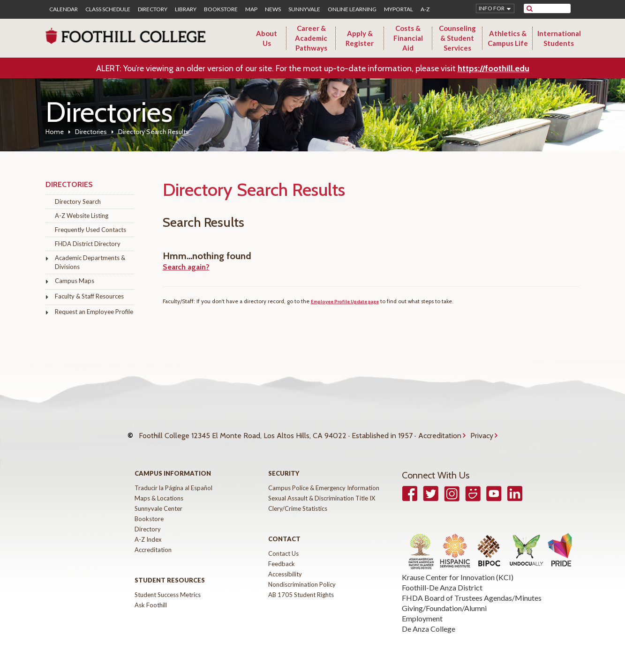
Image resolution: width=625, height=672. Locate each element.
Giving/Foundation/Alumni (444, 599)
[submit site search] (530, 8)
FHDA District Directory (88, 244)
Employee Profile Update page (345, 302)
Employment (422, 609)
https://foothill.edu (493, 68)
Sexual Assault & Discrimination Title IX (322, 489)
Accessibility (285, 565)
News (273, 9)
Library (186, 9)
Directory (153, 9)
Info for (492, 8)
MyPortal (399, 9)
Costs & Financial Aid (408, 38)
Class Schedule (108, 9)
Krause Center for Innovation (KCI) (458, 568)
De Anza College (429, 619)
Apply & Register (360, 38)
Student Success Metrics (168, 585)
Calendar (64, 9)
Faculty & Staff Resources (89, 296)
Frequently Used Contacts (90, 230)
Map (251, 9)
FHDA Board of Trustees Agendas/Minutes (472, 588)
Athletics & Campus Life (508, 38)
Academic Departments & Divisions (90, 262)
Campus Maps (75, 281)
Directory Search (78, 202)
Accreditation (440, 431)
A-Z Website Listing (82, 216)
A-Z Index (148, 530)
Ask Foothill (151, 596)
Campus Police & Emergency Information (324, 478)
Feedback (282, 554)
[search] (553, 8)
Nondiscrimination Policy (302, 575)
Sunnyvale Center (158, 499)
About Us (267, 38)
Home (55, 132)
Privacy (482, 431)
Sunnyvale (304, 9)
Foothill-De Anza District (442, 578)
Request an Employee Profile (94, 312)
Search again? (186, 267)
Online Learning (352, 9)
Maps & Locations (159, 489)
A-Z (425, 9)
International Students (559, 38)
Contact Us (283, 544)
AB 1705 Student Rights (301, 585)
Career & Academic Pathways (311, 38)
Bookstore (221, 9)
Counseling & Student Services (457, 38)
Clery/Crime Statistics (298, 499)
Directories (91, 132)
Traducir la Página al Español (173, 478)
